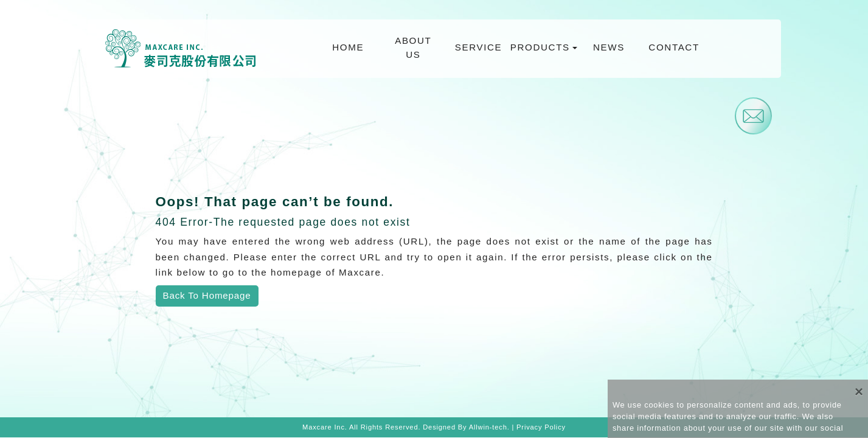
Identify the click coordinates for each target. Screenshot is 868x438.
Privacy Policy (541, 427)
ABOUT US (413, 47)
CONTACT (674, 47)
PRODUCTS (541, 47)
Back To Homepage (207, 295)
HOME (348, 47)
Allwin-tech (488, 427)
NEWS (609, 47)
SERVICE (479, 47)
